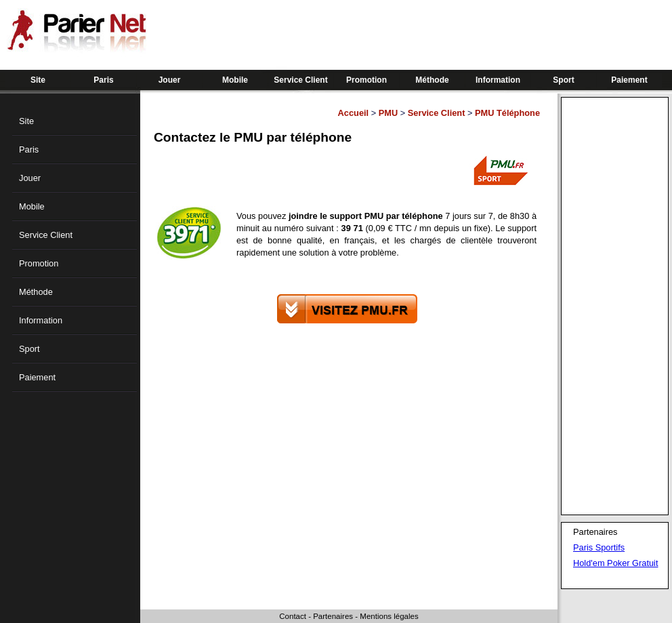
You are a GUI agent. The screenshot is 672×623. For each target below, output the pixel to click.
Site (38, 80)
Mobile (235, 80)
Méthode (432, 80)
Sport (563, 80)
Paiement (629, 80)
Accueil (354, 113)
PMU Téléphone (507, 113)
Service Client (300, 80)
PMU (388, 113)
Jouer (170, 80)
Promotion (366, 80)
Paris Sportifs (599, 547)
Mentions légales (389, 616)
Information (498, 80)
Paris (103, 80)
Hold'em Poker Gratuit (615, 563)
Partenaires (333, 616)
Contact (293, 616)
